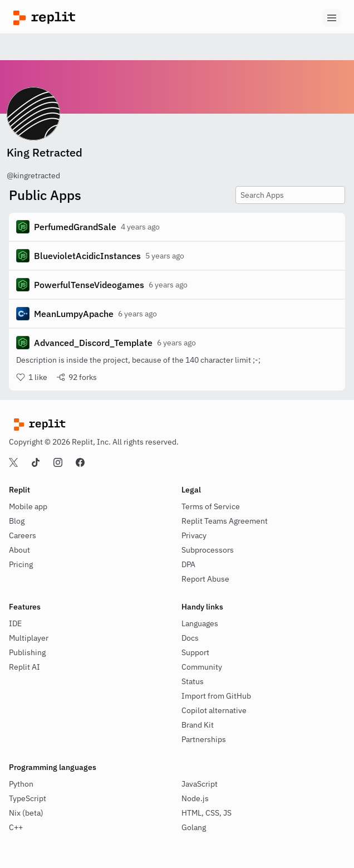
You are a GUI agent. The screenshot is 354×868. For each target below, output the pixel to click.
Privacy (194, 535)
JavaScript (200, 784)
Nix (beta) (26, 813)
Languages (200, 623)
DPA (188, 564)
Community (202, 667)
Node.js (195, 798)
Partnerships (204, 739)
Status (193, 681)
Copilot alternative (214, 710)
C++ (16, 827)
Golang (194, 827)
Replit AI (24, 667)
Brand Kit (198, 725)
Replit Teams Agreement (225, 521)
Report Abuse (205, 579)
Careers (23, 535)
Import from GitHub (216, 696)
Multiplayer (29, 638)
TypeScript (28, 798)
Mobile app (28, 506)
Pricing (21, 564)
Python (21, 784)
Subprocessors (208, 550)
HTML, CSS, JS (206, 813)
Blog (17, 521)
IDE (15, 623)
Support (195, 652)
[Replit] (95, 18)
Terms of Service (211, 506)
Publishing (27, 652)
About (19, 550)
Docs (190, 638)
